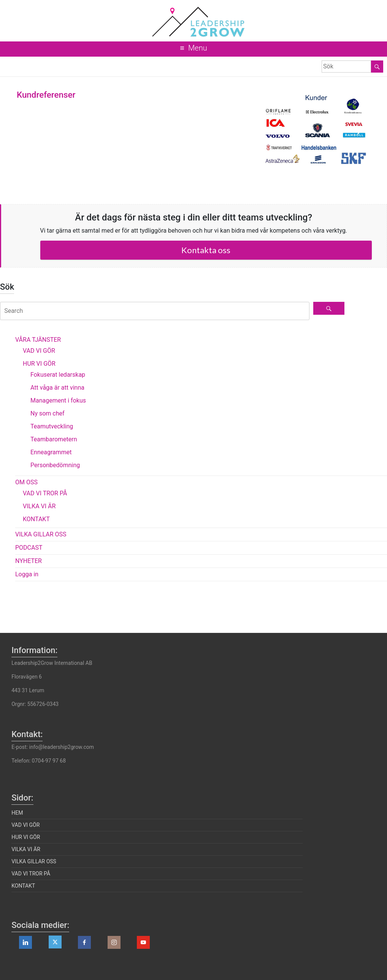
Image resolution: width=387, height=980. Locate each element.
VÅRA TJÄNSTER (38, 340)
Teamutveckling (52, 426)
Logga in (27, 574)
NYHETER (29, 561)
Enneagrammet (51, 452)
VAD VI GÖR (39, 351)
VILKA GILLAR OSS (41, 534)
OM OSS (26, 482)
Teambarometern (54, 439)
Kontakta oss (206, 250)
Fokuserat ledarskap (58, 375)
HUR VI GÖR (39, 364)
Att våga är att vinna (57, 388)
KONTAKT (36, 519)
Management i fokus (58, 400)
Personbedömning (55, 465)
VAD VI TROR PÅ (45, 493)
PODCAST (29, 548)
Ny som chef (48, 413)
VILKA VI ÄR (39, 506)
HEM (17, 813)
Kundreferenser (46, 95)
